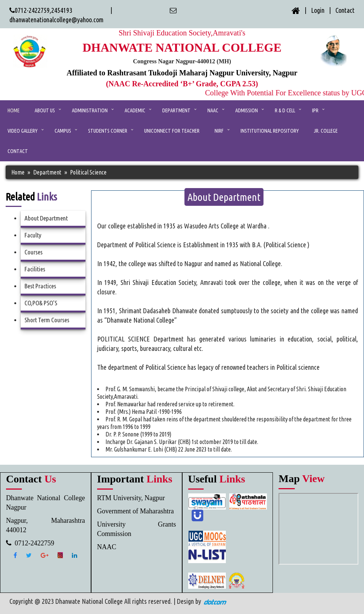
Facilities (35, 269)
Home (14, 110)
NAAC (213, 110)
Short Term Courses (47, 320)
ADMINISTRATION (90, 110)
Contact (345, 10)
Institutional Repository (270, 131)
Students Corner (108, 131)
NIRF (219, 131)
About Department (46, 218)
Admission (247, 110)
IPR (315, 110)
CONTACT (18, 151)
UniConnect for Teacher (172, 131)
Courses (34, 252)
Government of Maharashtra (136, 511)
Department (176, 110)
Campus (63, 131)
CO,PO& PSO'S (41, 303)
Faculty (33, 235)
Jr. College (326, 131)
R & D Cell (285, 110)
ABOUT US (45, 110)
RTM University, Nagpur (131, 498)
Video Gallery (23, 131)
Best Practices (40, 286)
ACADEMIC (135, 110)
